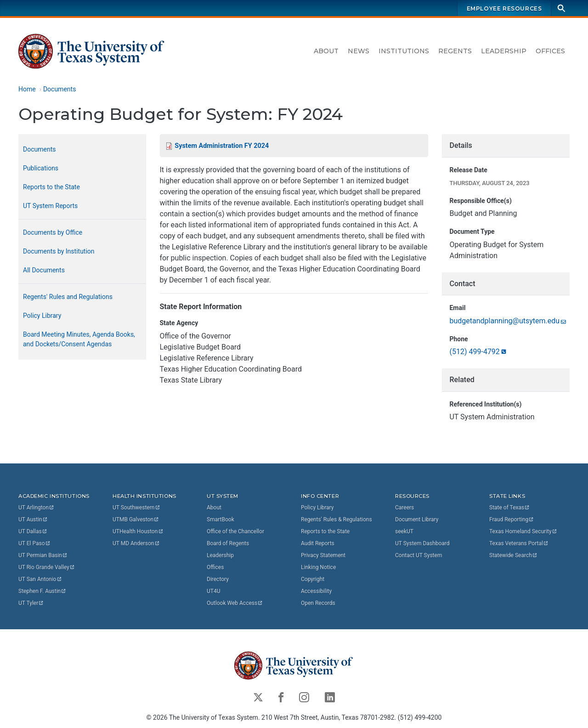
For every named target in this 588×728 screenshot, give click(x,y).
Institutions (404, 51)
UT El (34, 543)
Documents (59, 89)
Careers (404, 507)
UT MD (136, 543)
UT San (40, 579)
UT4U (213, 591)
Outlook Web (235, 603)
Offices (550, 51)
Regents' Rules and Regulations (68, 297)
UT (37, 507)
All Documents (44, 270)
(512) (478, 352)
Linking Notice (318, 567)
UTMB (136, 519)
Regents (455, 51)
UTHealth (138, 531)
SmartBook (220, 519)
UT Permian (43, 555)
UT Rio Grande (47, 567)
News (359, 51)
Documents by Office (53, 232)
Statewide (514, 555)
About (326, 51)
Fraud (512, 519)
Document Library (417, 519)
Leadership (504, 51)
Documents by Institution (59, 251)
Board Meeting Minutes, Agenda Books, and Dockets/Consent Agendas (79, 339)
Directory (218, 579)
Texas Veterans (519, 543)
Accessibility (316, 591)
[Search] (561, 8)
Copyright (313, 579)
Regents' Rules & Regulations (336, 519)
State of (510, 507)
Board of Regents (228, 543)
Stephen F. (42, 591)
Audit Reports (318, 543)
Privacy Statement (323, 555)
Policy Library (42, 316)
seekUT (404, 531)
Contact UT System (418, 555)
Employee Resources (504, 8)
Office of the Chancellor (235, 531)
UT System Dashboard (422, 543)
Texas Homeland (523, 531)
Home (27, 89)
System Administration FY (222, 146)
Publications (41, 168)
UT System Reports (50, 206)
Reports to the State (51, 187)
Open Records (318, 603)
